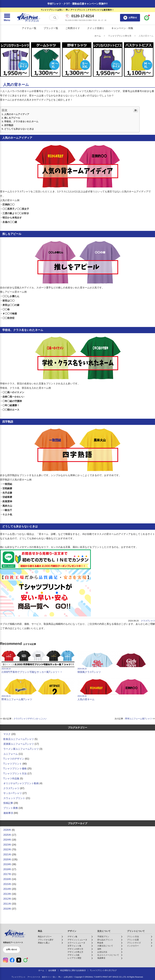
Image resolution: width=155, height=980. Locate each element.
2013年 (7, 894)
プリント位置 (133, 940)
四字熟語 (9, 125)
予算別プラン (103, 937)
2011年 (7, 904)
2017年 (7, 874)
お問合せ (130, 18)
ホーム (98, 36)
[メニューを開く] (7, 18)
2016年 (7, 879)
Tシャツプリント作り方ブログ (103, 970)
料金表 (100, 943)
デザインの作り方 (75, 949)
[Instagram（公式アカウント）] (5, 960)
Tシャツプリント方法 (15, 774)
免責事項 (101, 958)
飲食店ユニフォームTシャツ (19, 739)
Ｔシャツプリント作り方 (120, 36)
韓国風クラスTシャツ (114, 662)
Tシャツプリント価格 (15, 769)
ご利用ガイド (73, 28)
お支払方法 (102, 952)
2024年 (7, 840)
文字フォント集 (74, 946)
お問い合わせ (12, 949)
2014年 (7, 889)
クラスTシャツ (148, 621)
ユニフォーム (11, 754)
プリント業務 (11, 808)
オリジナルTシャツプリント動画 (21, 783)
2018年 (7, 869)
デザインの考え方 (75, 952)
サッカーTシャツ (13, 793)
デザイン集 (72, 937)
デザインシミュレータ (77, 940)
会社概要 (52, 970)
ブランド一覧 (51, 28)
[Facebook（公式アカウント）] (12, 960)
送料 (99, 949)
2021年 (7, 855)
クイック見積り (96, 28)
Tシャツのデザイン (14, 759)
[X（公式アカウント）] (19, 960)
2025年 (7, 835)
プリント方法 (133, 937)
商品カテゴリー (45, 937)
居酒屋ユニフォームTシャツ (19, 744)
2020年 (7, 860)
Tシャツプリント (13, 764)
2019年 (7, 864)
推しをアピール (12, 118)
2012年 (7, 899)
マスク (7, 734)
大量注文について (105, 946)
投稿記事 (8, 803)
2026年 (7, 830)
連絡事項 (8, 813)
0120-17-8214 (83, 16)
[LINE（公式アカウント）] (25, 960)
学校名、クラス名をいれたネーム (21, 121)
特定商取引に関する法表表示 (73, 970)
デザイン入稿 (73, 955)
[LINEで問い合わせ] (147, 18)
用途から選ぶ (44, 943)
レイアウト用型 (74, 958)
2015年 (7, 884)
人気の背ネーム (114, 689)
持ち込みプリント (105, 940)
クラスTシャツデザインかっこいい (30, 719)
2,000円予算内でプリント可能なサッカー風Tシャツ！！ (38, 662)
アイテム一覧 (29, 28)
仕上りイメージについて (108, 955)
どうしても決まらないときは (19, 129)
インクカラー (133, 946)
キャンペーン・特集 (122, 28)
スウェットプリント (14, 798)
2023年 (7, 845)
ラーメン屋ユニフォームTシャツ (21, 749)
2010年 (7, 909)
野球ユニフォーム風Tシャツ (38, 689)
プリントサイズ (134, 943)
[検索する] (55, 18)
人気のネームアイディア (17, 114)
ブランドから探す (46, 940)
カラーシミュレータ (76, 943)
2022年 (7, 850)
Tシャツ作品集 (11, 779)
